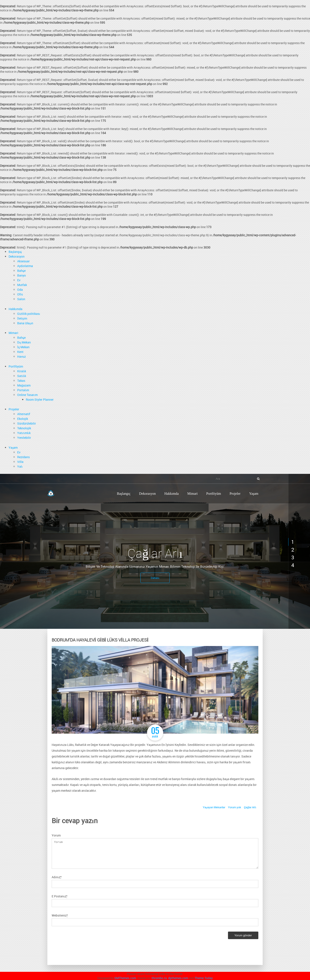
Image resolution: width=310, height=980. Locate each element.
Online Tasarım (27, 395)
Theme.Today (204, 978)
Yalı (20, 466)
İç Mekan (23, 347)
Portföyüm (16, 366)
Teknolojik (24, 428)
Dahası (155, 578)
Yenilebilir (24, 438)
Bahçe (21, 271)
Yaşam (13, 447)
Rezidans (23, 457)
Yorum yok (235, 807)
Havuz (22, 356)
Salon (21, 299)
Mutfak (22, 285)
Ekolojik (23, 419)
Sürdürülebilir (27, 423)
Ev (19, 280)
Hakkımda (15, 309)
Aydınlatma (25, 266)
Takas (21, 381)
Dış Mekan (24, 342)
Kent (20, 352)
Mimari (13, 333)
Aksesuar (23, 261)
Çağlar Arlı (250, 807)
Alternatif (24, 414)
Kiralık (22, 371)
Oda (20, 290)
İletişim (22, 318)
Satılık (22, 376)
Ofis (20, 294)
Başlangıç (15, 252)
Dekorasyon (17, 256)
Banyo (22, 275)
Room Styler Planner (40, 400)
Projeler (14, 409)
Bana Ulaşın (25, 323)
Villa (20, 462)
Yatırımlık (24, 433)
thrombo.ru (159, 978)
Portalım (23, 390)
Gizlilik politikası (29, 314)
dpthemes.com (178, 978)
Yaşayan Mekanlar (214, 807)
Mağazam (24, 385)
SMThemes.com (125, 978)
